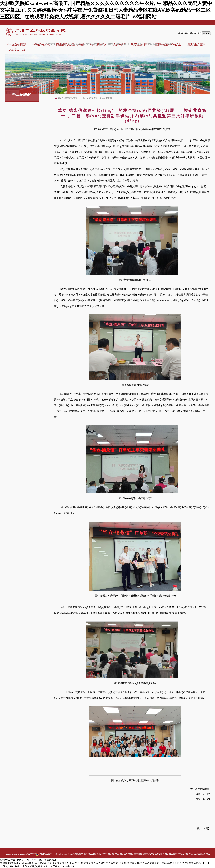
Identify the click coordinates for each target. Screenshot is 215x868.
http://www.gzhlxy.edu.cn (16, 854)
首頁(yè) (77, 98)
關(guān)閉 (202, 829)
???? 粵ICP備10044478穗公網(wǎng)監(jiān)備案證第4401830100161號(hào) (67, 854)
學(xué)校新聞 (89, 98)
